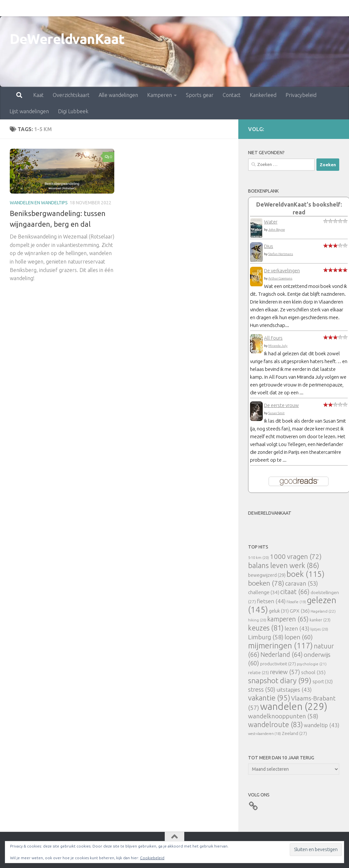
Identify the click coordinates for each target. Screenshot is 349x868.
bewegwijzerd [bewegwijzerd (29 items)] (267, 575)
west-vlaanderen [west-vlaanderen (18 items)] (265, 734)
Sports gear (171, 8)
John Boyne (277, 230)
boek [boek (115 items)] (306, 574)
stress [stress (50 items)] (262, 689)
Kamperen (131, 8)
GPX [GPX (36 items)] (300, 611)
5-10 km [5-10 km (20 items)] (258, 557)
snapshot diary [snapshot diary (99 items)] (280, 680)
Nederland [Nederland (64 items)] (282, 655)
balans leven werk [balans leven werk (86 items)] (284, 565)
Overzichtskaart (42, 8)
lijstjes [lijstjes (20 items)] (319, 629)
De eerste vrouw (281, 405)
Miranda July (278, 346)
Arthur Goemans (280, 278)
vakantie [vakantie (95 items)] (269, 698)
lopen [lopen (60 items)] (299, 637)
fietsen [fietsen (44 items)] (271, 601)
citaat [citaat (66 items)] (295, 592)
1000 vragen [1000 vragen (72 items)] (296, 556)
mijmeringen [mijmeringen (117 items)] (280, 645)
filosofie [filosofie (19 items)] (296, 602)
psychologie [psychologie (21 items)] (312, 664)
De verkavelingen (282, 271)
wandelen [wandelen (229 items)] (294, 706)
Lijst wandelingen (317, 8)
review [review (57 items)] (285, 672)
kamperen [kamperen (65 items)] (288, 619)
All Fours (273, 338)
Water (271, 222)
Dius (269, 246)
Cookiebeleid (152, 858)
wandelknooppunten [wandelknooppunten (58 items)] (283, 716)
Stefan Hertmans (281, 254)
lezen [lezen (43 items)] (297, 628)
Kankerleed (234, 8)
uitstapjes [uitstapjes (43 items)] (294, 690)
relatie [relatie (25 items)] (258, 672)
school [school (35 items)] (313, 672)
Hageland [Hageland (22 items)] (323, 611)
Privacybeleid (272, 8)
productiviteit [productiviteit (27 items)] (278, 664)
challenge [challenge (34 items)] (264, 592)
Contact (203, 8)
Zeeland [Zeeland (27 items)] (294, 733)
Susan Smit (276, 413)
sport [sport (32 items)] (323, 681)
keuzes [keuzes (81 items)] (266, 628)
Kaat (10, 8)
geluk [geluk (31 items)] (279, 611)
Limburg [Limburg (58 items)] (266, 637)
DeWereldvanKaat (67, 39)
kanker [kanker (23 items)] (320, 620)
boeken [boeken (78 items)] (266, 583)
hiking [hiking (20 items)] (257, 620)
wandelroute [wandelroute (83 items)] (275, 725)
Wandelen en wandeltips (39, 203)
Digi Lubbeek (73, 111)
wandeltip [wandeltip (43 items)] (321, 725)
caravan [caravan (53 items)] (302, 583)
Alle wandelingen (90, 8)
